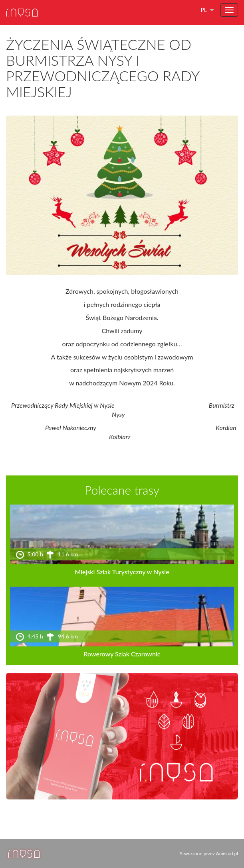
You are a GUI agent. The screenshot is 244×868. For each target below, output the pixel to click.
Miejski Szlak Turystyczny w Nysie (122, 572)
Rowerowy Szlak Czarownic (122, 654)
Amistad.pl (227, 853)
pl (204, 10)
